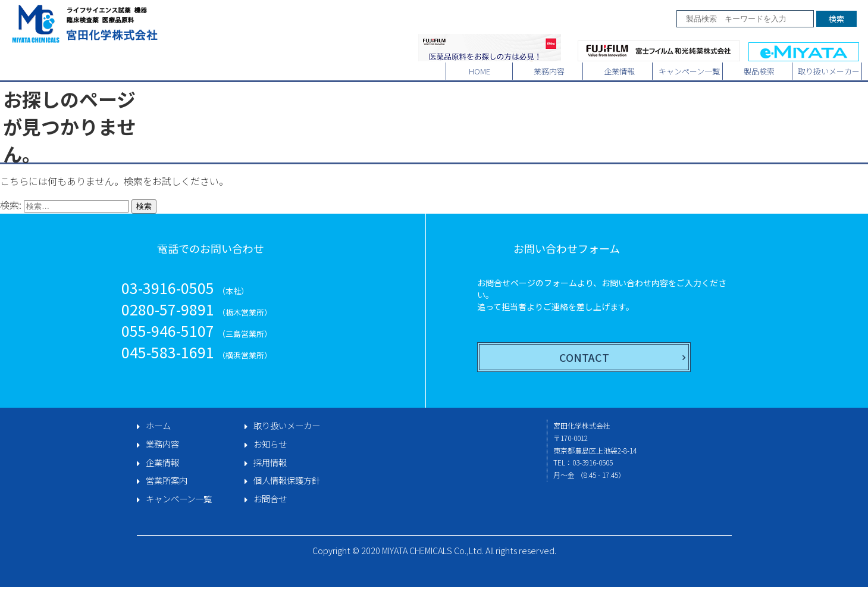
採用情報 (270, 462)
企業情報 (619, 71)
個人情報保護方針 (287, 480)
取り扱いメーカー (829, 71)
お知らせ (270, 444)
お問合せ (270, 499)
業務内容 (549, 71)
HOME (480, 71)
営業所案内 (167, 480)
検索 (836, 19)
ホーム (158, 426)
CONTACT (584, 357)
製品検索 (759, 71)
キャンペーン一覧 (689, 71)
